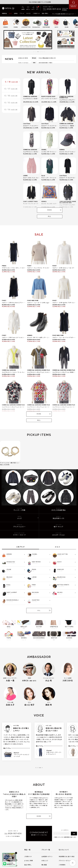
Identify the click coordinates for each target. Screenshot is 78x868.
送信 (74, 833)
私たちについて (64, 850)
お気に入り (45, 861)
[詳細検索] (23, 8)
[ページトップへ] (73, 863)
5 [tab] (42, 52)
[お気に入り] (28, 8)
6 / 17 (11, 89)
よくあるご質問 (29, 861)
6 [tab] (44, 52)
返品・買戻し (45, 13)
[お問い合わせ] (73, 5)
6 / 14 (11, 110)
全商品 (16, 13)
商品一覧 (27, 850)
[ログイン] (33, 8)
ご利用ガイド (36, 13)
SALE (10, 13)
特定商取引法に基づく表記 (67, 856)
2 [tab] (36, 52)
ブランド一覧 (46, 850)
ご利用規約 (62, 865)
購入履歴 (44, 865)
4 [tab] (40, 52)
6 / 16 (11, 96)
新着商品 (4, 13)
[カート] (37, 8)
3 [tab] (38, 52)
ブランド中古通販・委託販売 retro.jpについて (63, 14)
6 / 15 (11, 103)
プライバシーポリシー (65, 861)
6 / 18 (12, 82)
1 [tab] (34, 52)
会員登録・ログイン (47, 856)
